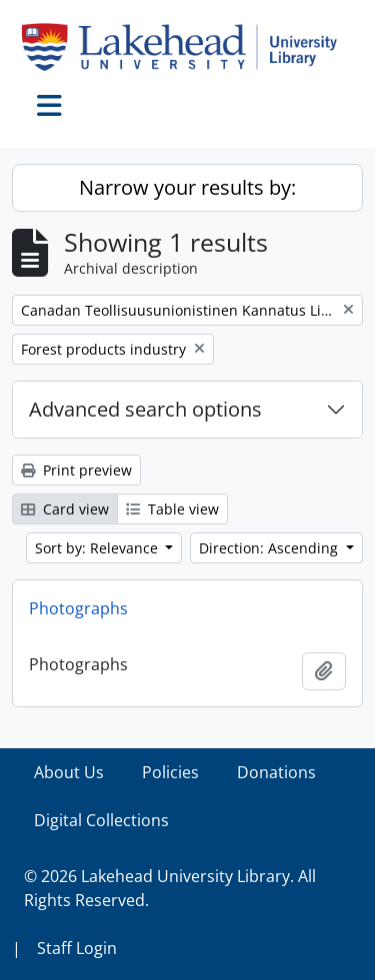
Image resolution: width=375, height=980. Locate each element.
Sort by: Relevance (98, 548)
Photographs (78, 608)
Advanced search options (145, 409)
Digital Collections (101, 820)
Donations (276, 772)
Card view (65, 509)
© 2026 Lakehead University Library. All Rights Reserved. (170, 888)
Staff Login (77, 948)
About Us (69, 772)
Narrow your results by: (187, 187)
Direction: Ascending (270, 548)
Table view (172, 509)
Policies (170, 772)
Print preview (76, 470)
